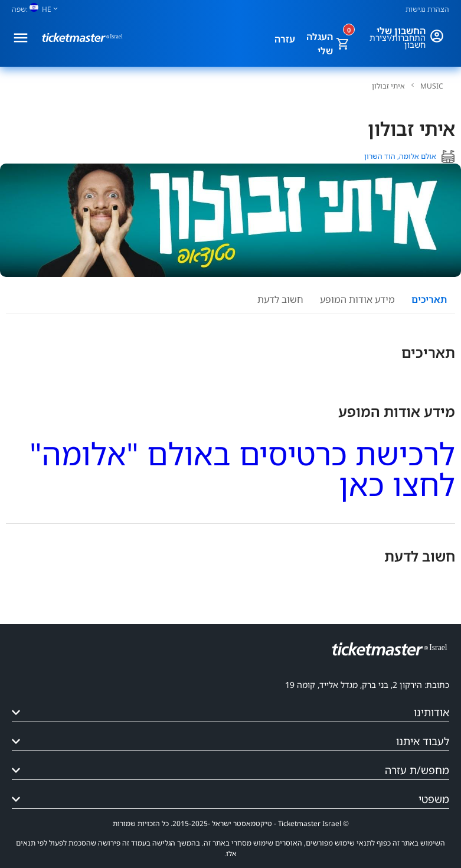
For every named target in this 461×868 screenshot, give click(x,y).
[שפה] (40, 9)
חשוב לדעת (280, 299)
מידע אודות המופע (357, 299)
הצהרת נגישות (427, 9)
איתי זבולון (388, 86)
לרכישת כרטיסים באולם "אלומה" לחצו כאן (242, 469)
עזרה (285, 39)
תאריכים (429, 299)
